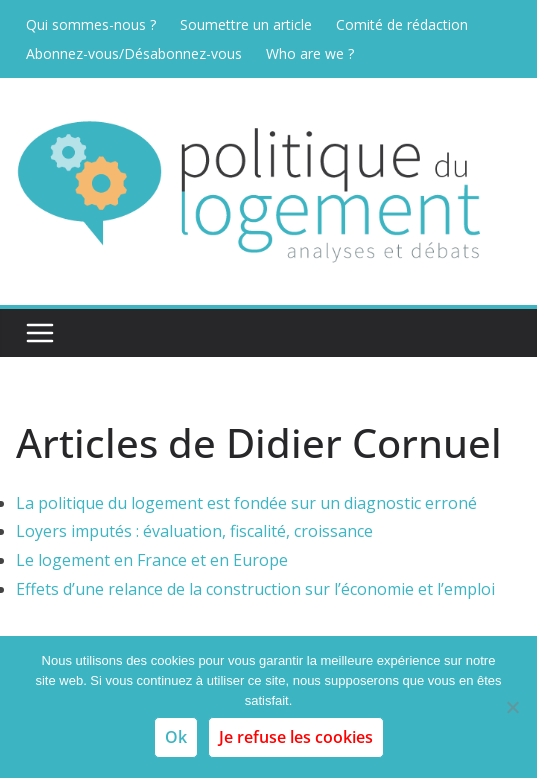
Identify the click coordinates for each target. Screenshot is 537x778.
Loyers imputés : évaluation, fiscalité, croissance (194, 531)
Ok (176, 737)
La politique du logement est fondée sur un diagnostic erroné (246, 503)
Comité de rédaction (402, 24)
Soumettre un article (246, 24)
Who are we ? (310, 53)
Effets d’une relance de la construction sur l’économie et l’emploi (255, 589)
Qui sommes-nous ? (91, 24)
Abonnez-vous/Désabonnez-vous (134, 53)
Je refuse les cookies (296, 737)
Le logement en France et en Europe (152, 560)
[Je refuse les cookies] (512, 707)
